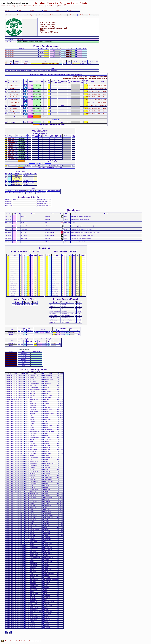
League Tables (46, 248)
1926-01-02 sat (102, 86)
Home (3, 6)
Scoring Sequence (21, 172)
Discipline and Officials (28, 197)
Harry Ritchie (11, 159)
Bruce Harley (14, 100)
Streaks (62, 15)
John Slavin (13, 108)
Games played (94, 15)
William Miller (11, 147)
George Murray (11, 151)
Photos (20, 6)
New (60, 6)
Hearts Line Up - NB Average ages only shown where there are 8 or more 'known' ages (56, 75)
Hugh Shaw (10, 149)
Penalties (42, 15)
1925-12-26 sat (93, 86)
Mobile (35, 6)
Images (14, 6)
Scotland (49, 6)
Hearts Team (10, 15)
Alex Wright (13, 97)
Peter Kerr (10, 145)
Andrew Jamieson (15, 91)
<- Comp (32, 11)
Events (72, 15)
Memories (27, 6)
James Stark (11, 141)
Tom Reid (13, 88)
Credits (21, 641)
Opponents (20, 15)
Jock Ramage (14, 94)
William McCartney (10, 51)
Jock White (13, 105)
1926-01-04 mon (102, 103)
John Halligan (11, 157)
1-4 (61, 63)
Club (8, 6)
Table (52, 15)
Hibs (55, 6)
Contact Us (14, 641)
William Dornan (11, 143)
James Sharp (11, 139)
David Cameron (15, 103)
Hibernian (24, 63)
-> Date (57, 11)
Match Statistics (24, 349)
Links (64, 6)
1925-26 (16, 63)
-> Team (70, 11)
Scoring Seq (31, 15)
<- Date (19, 11)
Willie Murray (14, 114)
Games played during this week (34, 369)
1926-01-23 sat (102, 88)
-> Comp (45, 11)
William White (14, 86)
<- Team (7, 11)
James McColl (11, 155)
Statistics (41, 6)
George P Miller (15, 111)
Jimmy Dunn (11, 153)
